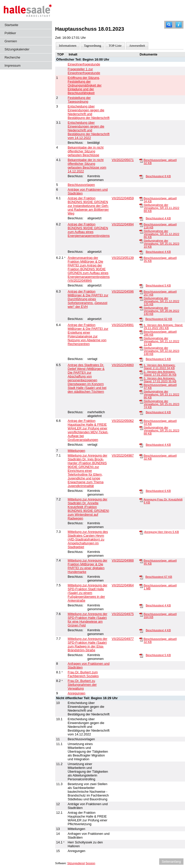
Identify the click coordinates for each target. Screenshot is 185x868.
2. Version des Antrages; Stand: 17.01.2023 (160, 373)
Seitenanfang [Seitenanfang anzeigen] (171, 862)
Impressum (13, 66)
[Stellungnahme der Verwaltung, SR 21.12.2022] (141, 231)
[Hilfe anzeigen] (179, 25)
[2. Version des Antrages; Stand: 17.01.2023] (141, 372)
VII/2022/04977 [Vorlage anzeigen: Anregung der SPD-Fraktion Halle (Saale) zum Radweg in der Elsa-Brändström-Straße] (123, 639)
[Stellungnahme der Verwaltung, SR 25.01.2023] (141, 241)
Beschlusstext (158, 176)
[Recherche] (169, 25)
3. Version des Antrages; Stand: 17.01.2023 (160, 380)
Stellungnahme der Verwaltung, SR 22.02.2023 (161, 351)
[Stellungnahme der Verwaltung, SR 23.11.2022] (141, 205)
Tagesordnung (92, 46)
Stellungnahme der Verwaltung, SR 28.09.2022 (161, 311)
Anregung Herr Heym (162, 532)
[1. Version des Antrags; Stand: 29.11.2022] (141, 325)
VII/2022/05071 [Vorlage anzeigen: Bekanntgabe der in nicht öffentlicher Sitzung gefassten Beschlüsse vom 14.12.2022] (123, 160)
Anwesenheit (137, 46)
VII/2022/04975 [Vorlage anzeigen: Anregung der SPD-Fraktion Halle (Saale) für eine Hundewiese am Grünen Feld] (123, 614)
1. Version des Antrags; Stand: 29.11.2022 (163, 327)
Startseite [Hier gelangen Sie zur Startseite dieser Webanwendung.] (11, 25)
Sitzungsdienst (76, 863)
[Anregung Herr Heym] (141, 532)
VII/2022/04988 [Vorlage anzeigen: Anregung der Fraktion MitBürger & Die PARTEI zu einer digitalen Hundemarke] (123, 560)
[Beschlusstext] (141, 176)
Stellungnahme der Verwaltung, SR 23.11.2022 (161, 208)
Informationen (68, 46)
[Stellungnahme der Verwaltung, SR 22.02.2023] (141, 348)
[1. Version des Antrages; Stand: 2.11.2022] (141, 365)
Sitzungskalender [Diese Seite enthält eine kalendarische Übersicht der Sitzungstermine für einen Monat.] (17, 49)
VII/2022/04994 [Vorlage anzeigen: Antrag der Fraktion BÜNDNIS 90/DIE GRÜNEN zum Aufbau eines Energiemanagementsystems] (123, 224)
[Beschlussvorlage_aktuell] (141, 160)
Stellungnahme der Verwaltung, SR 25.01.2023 (161, 244)
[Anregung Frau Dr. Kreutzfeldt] (141, 500)
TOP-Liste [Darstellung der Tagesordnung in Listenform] (115, 46)
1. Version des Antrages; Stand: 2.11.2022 (160, 367)
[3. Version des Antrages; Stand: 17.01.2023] (141, 378)
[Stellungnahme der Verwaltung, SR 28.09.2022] (141, 308)
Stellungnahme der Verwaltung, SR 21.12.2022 (161, 234)
